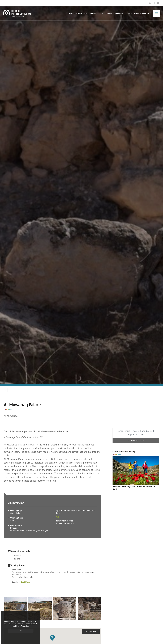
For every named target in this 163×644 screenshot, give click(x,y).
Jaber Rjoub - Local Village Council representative (136, 433)
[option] (81, 193)
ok (21, 631)
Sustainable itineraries (112, 13)
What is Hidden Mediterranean (82, 13)
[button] (52, 638)
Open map (91, 632)
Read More (24, 582)
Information (24, 626)
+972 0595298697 (136, 441)
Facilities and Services (138, 13)
